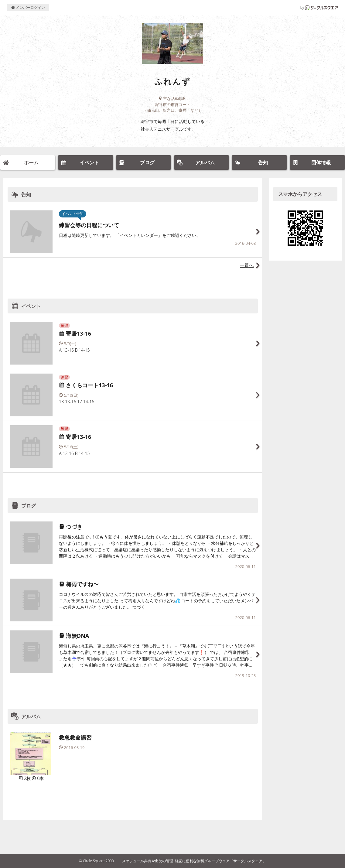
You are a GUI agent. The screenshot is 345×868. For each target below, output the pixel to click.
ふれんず (172, 81)
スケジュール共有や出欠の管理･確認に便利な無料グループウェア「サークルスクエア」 (194, 861)
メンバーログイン (28, 7)
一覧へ (247, 265)
